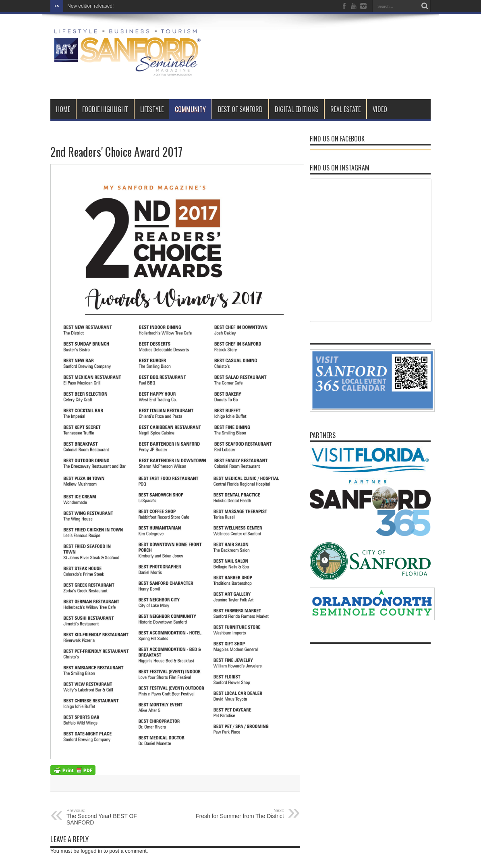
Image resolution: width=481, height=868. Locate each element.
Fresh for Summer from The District (235, 814)
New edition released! (90, 6)
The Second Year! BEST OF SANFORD (116, 817)
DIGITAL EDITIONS (296, 109)
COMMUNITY (190, 109)
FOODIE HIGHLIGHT (105, 109)
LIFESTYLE (152, 109)
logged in (91, 851)
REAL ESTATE (345, 109)
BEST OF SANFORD (240, 109)
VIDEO (380, 109)
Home (63, 109)
